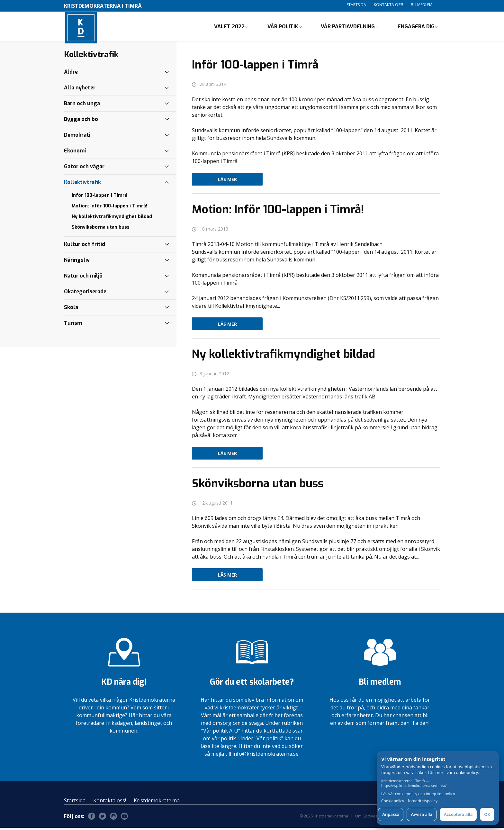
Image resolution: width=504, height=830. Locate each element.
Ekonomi (75, 153)
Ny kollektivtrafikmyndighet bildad (112, 219)
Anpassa (391, 814)
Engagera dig (416, 27)
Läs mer (227, 182)
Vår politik (283, 27)
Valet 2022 (229, 27)
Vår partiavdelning (348, 27)
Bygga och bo (81, 121)
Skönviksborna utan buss (101, 229)
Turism (73, 325)
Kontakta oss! (388, 5)
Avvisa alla (422, 814)
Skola (71, 310)
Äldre (71, 74)
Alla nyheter (80, 90)
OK (487, 814)
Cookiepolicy (393, 801)
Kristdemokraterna (157, 803)
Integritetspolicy (423, 801)
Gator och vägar (84, 169)
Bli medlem (422, 5)
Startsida (356, 5)
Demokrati (77, 137)
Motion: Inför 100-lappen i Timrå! (109, 208)
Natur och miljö (83, 278)
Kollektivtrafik (82, 184)
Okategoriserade (85, 294)
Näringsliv (77, 262)
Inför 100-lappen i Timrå (99, 198)
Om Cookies (366, 818)
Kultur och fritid (85, 246)
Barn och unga (82, 106)
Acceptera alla (458, 814)
